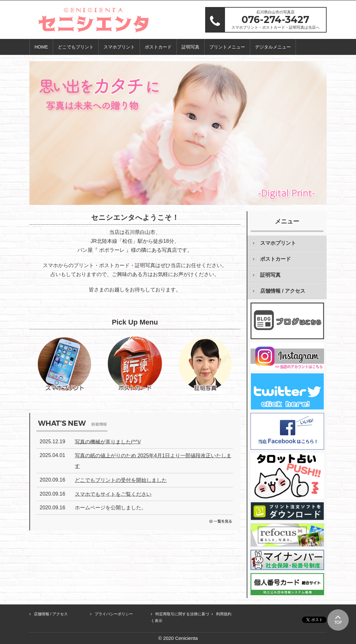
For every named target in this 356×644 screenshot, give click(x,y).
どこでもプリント (76, 47)
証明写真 (190, 47)
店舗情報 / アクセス (283, 291)
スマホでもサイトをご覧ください (113, 494)
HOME (41, 47)
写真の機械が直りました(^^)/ (108, 442)
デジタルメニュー (273, 47)
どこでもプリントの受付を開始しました (121, 480)
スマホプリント (119, 47)
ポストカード (158, 47)
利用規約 (224, 614)
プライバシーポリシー (114, 614)
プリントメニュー (227, 47)
